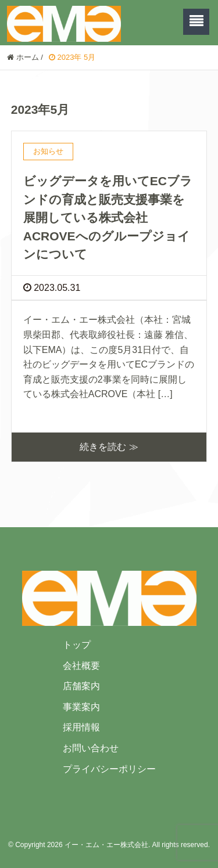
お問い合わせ (91, 748)
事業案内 (81, 707)
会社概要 (81, 666)
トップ (77, 645)
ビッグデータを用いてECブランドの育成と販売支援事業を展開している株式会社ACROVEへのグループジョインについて (108, 217)
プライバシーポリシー (109, 769)
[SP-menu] (196, 22)
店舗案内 (81, 686)
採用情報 (81, 727)
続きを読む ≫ (109, 447)
